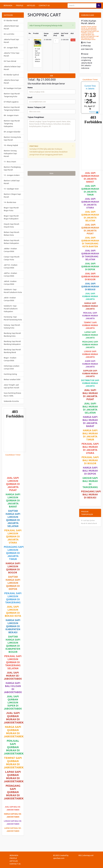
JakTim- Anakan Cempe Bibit (11, 266)
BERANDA (8, 5)
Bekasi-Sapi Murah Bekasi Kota (11, 234)
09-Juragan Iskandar (12, 132)
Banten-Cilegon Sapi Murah (12, 195)
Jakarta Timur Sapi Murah (12, 54)
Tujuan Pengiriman (36, 117)
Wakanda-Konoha (11, 401)
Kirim (51, 173)
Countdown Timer (13, 455)
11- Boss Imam (10, 162)
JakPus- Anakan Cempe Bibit (10, 274)
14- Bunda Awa (10, 202)
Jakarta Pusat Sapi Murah (11, 41)
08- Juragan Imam (11, 115)
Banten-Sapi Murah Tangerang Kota (12, 95)
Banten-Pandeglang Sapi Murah (12, 168)
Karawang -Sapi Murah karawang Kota (13, 318)
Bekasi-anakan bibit (12, 379)
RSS (80, 855)
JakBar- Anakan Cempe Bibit (10, 250)
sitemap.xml (88, 855)
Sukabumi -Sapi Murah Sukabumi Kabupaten (11, 309)
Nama (30, 87)
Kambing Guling (10, 374)
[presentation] (46, 165)
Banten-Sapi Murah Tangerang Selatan (12, 109)
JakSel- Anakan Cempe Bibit (10, 283)
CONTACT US (44, 5)
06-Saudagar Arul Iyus (13, 88)
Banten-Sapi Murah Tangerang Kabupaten (12, 124)
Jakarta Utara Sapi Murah (11, 81)
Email (30, 97)
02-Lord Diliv (9, 34)
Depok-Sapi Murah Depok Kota (11, 225)
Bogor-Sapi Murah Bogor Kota (11, 209)
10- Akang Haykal (11, 145)
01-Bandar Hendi (11, 20)
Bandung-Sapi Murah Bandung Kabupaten (12, 343)
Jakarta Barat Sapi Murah (11, 27)
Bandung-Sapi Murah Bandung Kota (12, 335)
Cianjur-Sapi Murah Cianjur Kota (12, 258)
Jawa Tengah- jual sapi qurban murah (11, 386)
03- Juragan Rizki (11, 48)
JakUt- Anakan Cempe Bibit (10, 299)
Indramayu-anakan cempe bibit (12, 367)
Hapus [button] (73, 40)
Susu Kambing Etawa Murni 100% (12, 394)
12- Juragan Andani (12, 175)
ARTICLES (31, 5)
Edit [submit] (51, 76)
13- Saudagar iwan (11, 189)
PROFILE (20, 5)
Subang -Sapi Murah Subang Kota (12, 326)
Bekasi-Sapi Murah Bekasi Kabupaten (11, 242)
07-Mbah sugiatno (11, 102)
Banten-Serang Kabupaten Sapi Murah (10, 153)
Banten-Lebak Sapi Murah (12, 182)
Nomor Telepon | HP (36, 107)
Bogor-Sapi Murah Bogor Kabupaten (11, 217)
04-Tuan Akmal (10, 61)
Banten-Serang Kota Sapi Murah (12, 138)
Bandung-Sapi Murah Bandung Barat (12, 351)
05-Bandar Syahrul (11, 75)
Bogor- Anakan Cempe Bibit (10, 359)
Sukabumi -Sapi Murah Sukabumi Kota (13, 291)
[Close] (73, 25)
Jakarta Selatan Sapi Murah (12, 68)
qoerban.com (59, 858)
